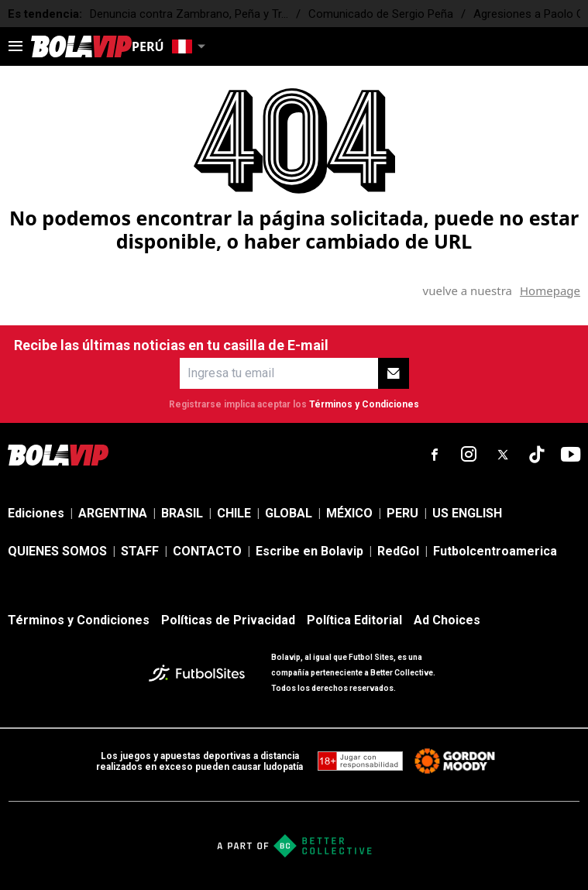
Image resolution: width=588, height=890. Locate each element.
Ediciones (36, 513)
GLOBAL (289, 513)
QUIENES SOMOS (57, 551)
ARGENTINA (113, 513)
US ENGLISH (467, 513)
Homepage (550, 290)
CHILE (234, 513)
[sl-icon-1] (435, 455)
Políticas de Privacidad (228, 620)
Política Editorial (354, 620)
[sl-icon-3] (503, 455)
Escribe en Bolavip (309, 551)
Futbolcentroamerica (495, 551)
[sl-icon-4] (537, 455)
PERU (402, 513)
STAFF (140, 551)
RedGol (398, 551)
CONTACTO (207, 551)
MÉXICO (349, 513)
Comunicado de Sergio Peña (381, 14)
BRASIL (182, 513)
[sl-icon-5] (571, 455)
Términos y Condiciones (364, 404)
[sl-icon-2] (469, 455)
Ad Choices (447, 620)
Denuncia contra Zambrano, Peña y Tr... (189, 14)
